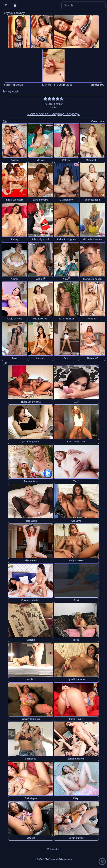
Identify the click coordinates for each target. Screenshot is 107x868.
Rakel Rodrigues (66, 239)
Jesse (76, 640)
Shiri (76, 600)
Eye (76, 402)
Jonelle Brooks (76, 759)
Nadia (31, 679)
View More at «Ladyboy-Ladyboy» (54, 114)
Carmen (41, 358)
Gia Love (76, 521)
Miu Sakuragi (40, 319)
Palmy (15, 239)
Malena (31, 640)
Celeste (66, 160)
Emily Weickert (15, 200)
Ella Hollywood (41, 239)
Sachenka (31, 759)
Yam (76, 481)
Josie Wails (31, 521)
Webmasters (53, 849)
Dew (66, 358)
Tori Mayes (31, 798)
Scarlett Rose (92, 200)
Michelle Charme (92, 239)
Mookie (31, 838)
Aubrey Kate (31, 481)
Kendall (92, 318)
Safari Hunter (66, 319)
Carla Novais (76, 719)
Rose (15, 358)
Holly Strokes (76, 560)
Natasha (92, 358)
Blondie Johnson (92, 279)
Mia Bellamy (66, 200)
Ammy (15, 279)
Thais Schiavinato (31, 402)
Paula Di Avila (15, 319)
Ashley (41, 279)
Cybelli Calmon (76, 679)
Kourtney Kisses (76, 441)
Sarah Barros (76, 838)
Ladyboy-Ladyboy (14, 13)
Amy (67, 279)
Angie (20, 85)
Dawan (15, 160)
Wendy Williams (31, 719)
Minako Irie (92, 160)
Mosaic (41, 160)
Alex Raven (31, 560)
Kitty (76, 798)
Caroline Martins (31, 600)
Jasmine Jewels (31, 441)
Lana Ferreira (41, 200)
